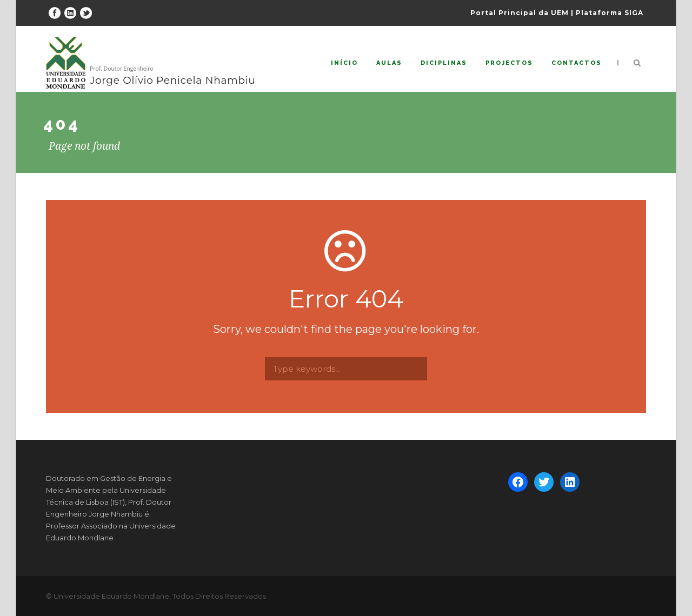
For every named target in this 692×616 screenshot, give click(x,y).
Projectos (509, 63)
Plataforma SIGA (610, 13)
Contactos (577, 63)
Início (344, 63)
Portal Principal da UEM (520, 13)
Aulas (389, 63)
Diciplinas (444, 63)
